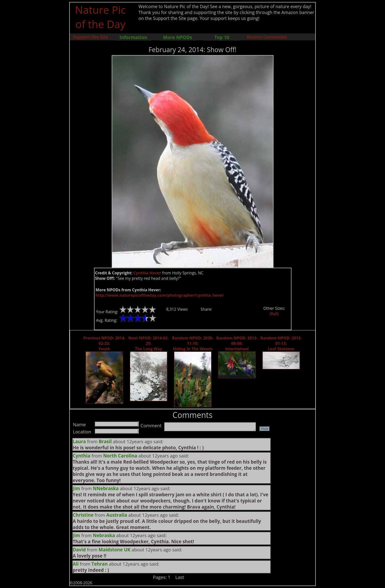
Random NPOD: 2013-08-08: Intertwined (237, 343)
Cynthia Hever (147, 273)
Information (133, 37)
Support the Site (90, 37)
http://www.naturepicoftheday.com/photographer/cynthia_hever (160, 295)
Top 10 (222, 37)
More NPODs (178, 37)
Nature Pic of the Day (101, 17)
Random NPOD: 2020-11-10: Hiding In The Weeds (193, 343)
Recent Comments (267, 37)
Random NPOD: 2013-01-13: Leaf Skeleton (281, 343)
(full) (274, 314)
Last (180, 577)
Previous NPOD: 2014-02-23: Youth (104, 343)
